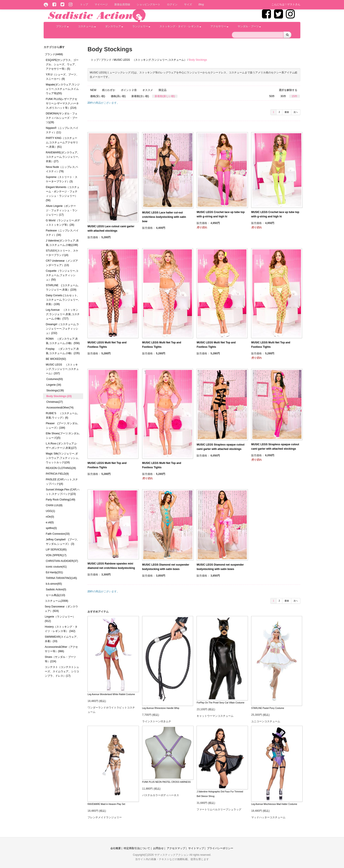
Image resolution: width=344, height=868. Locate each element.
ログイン (172, 4)
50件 (272, 96)
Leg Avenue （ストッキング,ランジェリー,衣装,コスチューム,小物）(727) (63, 314)
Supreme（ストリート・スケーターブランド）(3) (62, 179)
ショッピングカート (149, 4)
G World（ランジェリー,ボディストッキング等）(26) (63, 223)
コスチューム (87, 26)
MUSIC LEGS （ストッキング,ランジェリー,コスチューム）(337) (62, 369)
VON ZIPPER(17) (56, 555)
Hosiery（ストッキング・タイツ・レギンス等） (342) (61, 629)
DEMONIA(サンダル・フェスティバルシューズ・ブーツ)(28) (62, 118)
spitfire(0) (51, 528)
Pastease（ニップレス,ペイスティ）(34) (62, 233)
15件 (295, 96)
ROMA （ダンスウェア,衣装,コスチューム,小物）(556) (63, 341)
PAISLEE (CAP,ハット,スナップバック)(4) (62, 482)
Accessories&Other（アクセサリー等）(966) (61, 649)
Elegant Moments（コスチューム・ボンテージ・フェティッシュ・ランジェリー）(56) (63, 194)
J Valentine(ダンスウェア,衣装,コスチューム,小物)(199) (62, 243)
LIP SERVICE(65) (56, 550)
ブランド (62, 26)
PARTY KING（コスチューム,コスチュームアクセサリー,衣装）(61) (62, 142)
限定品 (163, 90)
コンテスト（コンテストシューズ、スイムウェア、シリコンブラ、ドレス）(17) (62, 671)
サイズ (188, 4)
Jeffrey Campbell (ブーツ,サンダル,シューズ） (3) (62, 542)
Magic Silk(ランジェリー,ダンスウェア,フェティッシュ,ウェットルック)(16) (62, 458)
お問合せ (158, 848)
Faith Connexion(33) (58, 534)
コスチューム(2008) (56, 601)
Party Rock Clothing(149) (61, 500)
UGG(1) (50, 511)
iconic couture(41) (56, 567)
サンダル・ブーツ (249, 26)
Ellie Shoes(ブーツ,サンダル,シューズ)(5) (63, 436)
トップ (84, 4)
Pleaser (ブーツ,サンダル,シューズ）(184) (62, 426)
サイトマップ (196, 848)
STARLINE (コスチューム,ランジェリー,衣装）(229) (62, 288)
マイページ (101, 4)
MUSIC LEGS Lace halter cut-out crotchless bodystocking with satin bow (164, 217)
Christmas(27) (55, 402)
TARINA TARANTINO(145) (61, 578)
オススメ (148, 90)
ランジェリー (141, 26)
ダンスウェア (114, 26)
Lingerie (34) (54, 385)
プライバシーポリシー (220, 848)
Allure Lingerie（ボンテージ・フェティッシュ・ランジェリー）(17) (62, 210)
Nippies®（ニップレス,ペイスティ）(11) (62, 130)
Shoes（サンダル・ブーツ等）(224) (60, 659)
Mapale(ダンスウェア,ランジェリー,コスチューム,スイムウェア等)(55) (63, 89)
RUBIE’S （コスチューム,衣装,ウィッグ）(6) (62, 415)
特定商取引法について (137, 848)
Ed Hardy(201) (54, 572)
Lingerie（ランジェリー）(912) (60, 619)
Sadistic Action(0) (56, 589)
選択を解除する (288, 90)
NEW (93, 90)
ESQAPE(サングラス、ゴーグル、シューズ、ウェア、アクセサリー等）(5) (62, 64)
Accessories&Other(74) (60, 408)
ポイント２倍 (129, 90)
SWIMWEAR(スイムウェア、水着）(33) (62, 639)
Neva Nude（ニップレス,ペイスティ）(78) (62, 169)
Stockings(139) (55, 391)
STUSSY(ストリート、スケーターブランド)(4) (62, 253)
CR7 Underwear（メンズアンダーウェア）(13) (62, 263)
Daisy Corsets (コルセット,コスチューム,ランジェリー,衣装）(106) (62, 300)
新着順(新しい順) (165, 96)
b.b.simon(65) (54, 584)
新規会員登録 (122, 4)
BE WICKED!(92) (56, 359)
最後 (287, 112)
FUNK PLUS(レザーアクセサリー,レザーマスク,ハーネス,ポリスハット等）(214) (62, 103)
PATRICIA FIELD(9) (57, 474)
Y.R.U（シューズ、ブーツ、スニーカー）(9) (62, 77)
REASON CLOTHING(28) (61, 468)
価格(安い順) (98, 96)
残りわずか (109, 90)
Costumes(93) (55, 379)
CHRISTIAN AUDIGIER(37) (62, 561)
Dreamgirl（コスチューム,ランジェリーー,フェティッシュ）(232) (62, 329)
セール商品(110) (56, 595)
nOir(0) (50, 517)
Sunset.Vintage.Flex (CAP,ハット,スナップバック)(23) (63, 492)
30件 (283, 96)
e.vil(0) (50, 522)
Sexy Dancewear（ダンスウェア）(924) (61, 609)
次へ (296, 112)
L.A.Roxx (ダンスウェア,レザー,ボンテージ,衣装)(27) (62, 446)
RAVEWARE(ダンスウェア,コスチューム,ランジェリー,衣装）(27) (62, 157)
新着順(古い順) (140, 96)
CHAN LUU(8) (54, 505)
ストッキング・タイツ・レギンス (180, 26)
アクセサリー (219, 26)
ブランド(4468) (54, 54)
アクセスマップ (176, 848)
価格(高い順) (118, 96)
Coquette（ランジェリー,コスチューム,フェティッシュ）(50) (62, 275)
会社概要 (116, 848)
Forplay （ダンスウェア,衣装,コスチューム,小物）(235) (63, 351)
